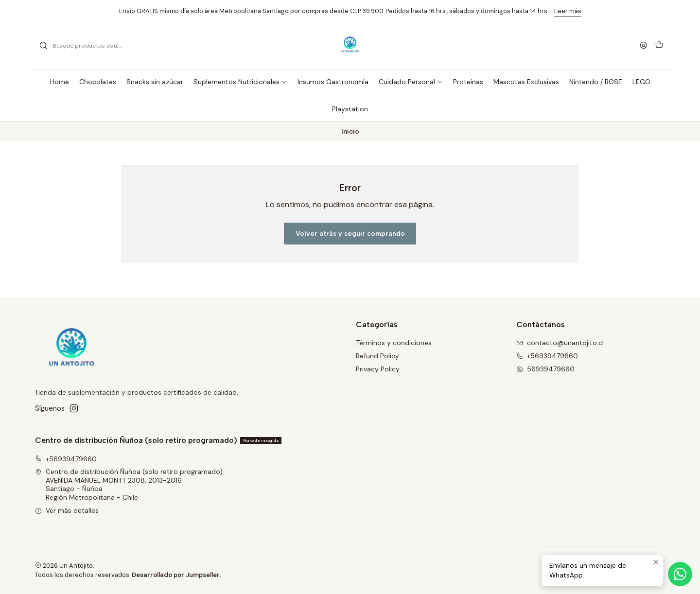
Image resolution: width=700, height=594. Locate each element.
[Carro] (659, 46)
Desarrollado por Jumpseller (176, 575)
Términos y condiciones (394, 343)
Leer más (568, 11)
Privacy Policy (378, 369)
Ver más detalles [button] (67, 510)
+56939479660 (66, 459)
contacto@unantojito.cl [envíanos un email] (560, 343)
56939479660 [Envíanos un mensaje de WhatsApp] (545, 369)
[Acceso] (644, 46)
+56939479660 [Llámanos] (547, 356)
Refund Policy (377, 356)
